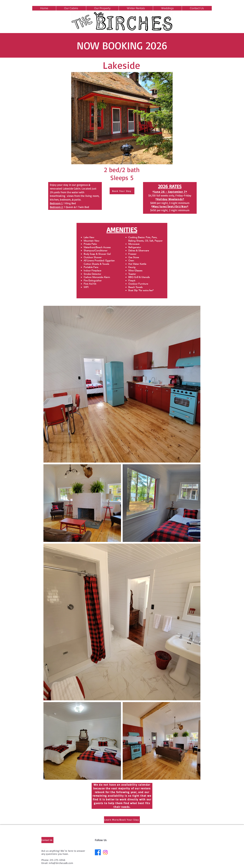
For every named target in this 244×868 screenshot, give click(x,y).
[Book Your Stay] (122, 191)
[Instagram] (105, 852)
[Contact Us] (47, 840)
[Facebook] (98, 852)
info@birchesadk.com (61, 863)
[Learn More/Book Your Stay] (122, 820)
